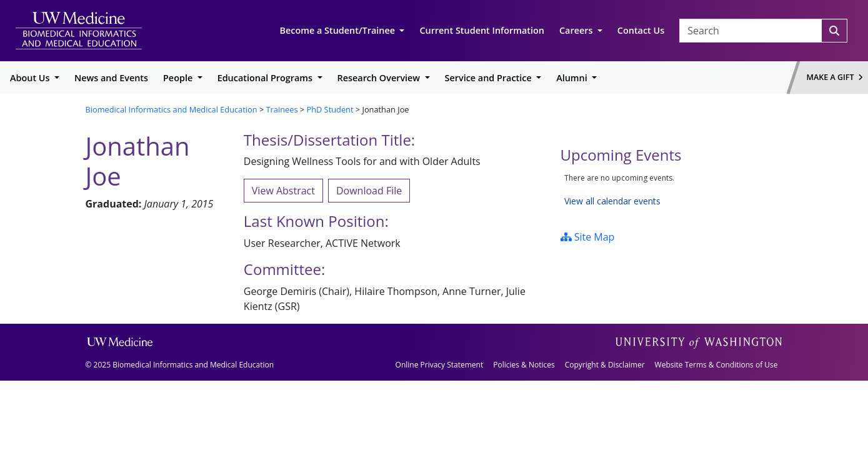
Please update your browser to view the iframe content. (672, 190)
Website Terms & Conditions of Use (716, 365)
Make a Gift (835, 77)
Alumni (573, 78)
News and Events (111, 78)
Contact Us (641, 30)
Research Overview (380, 78)
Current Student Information (482, 30)
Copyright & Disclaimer (605, 365)
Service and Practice (490, 78)
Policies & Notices (524, 365)
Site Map (588, 237)
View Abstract (283, 191)
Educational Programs (266, 78)
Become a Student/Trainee (339, 30)
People (179, 78)
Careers (577, 30)
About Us (31, 78)
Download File (369, 191)
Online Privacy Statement (440, 365)
